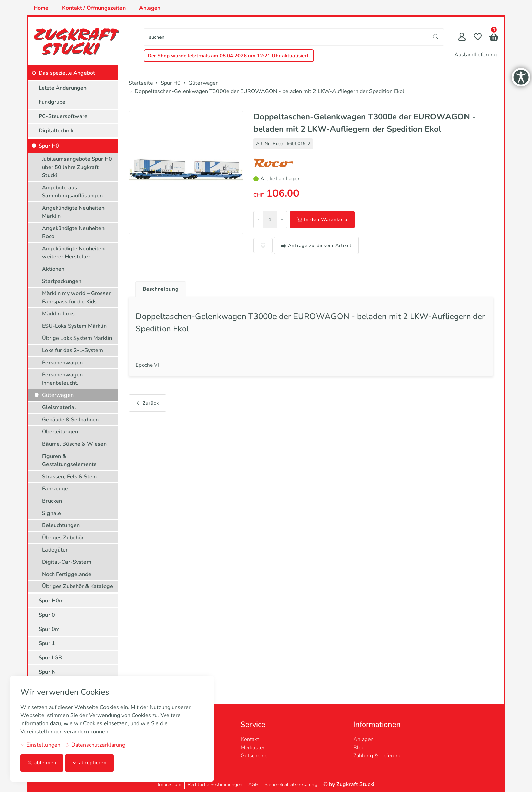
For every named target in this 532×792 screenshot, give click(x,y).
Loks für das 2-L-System (73, 350)
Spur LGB (50, 658)
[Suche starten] (436, 37)
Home (41, 8)
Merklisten (253, 748)
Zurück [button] (147, 405)
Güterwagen (58, 395)
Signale (52, 513)
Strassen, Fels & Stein (69, 477)
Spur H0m (51, 601)
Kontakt (250, 739)
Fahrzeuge (55, 489)
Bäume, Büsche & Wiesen (74, 444)
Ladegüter (55, 550)
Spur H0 (49, 146)
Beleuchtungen (61, 525)
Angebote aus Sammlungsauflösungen (72, 192)
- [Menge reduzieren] (258, 220)
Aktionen (53, 269)
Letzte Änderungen (63, 88)
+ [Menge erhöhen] (282, 220)
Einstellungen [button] (40, 745)
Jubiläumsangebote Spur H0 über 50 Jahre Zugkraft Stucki (77, 167)
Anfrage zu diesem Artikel (316, 245)
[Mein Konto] (462, 37)
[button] (494, 38)
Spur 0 (47, 615)
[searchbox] (286, 37)
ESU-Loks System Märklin (74, 326)
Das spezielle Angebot (67, 73)
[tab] (159, 288)
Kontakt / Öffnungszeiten (94, 8)
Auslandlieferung (476, 55)
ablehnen (42, 763)
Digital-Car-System (67, 562)
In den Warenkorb (322, 220)
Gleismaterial (59, 407)
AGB (253, 784)
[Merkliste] (478, 37)
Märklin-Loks (58, 314)
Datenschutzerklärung (95, 745)
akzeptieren (90, 763)
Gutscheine (254, 756)
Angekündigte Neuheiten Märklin (73, 212)
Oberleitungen (60, 432)
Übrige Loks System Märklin (77, 338)
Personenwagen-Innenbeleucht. (64, 379)
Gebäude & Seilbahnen (70, 420)
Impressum (170, 784)
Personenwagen (62, 363)
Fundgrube (52, 102)
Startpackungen (62, 281)
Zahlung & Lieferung (377, 756)
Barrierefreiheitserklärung (291, 784)
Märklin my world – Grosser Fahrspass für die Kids (76, 297)
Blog (359, 748)
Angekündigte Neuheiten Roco (73, 232)
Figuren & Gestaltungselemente (69, 460)
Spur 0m (49, 629)
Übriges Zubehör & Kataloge (78, 586)
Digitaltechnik (56, 131)
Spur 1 (47, 643)
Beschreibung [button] (162, 289)
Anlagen (150, 8)
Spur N (47, 672)
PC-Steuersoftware (63, 116)
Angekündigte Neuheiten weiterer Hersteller (73, 253)
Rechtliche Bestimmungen (215, 784)
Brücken (52, 501)
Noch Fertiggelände (67, 574)
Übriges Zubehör (63, 538)
